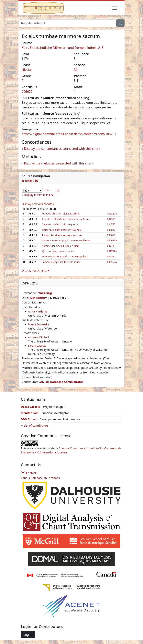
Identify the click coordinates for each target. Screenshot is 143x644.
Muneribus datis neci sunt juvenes (61, 230)
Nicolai (27, 70)
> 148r (57, 190)
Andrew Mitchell (38, 337)
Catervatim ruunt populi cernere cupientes (66, 240)
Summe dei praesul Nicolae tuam (61, 246)
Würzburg (45, 293)
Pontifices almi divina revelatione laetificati (66, 219)
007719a (112, 251)
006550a (112, 262)
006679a (112, 240)
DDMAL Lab (29, 419)
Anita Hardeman (39, 311)
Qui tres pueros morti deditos (59, 251)
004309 (111, 219)
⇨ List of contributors (35, 426)
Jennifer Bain (30, 413)
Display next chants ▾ (35, 270)
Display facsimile (39, 195)
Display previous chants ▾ (38, 204)
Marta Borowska (39, 324)
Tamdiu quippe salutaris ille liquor (61, 262)
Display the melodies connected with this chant (59, 163)
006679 (27, 92)
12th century (38, 298)
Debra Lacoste (37, 346)
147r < (47, 190)
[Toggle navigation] (115, 8)
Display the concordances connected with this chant (62, 149)
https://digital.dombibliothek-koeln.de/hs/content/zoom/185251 (69, 134)
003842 (111, 230)
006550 (111, 257)
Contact (28, 473)
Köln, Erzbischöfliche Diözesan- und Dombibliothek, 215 (63, 48)
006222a (112, 214)
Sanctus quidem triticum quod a (60, 224)
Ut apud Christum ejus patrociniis (61, 214)
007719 (111, 246)
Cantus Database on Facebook (40, 478)
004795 (111, 224)
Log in (28, 635)
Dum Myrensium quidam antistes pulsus (65, 257)
